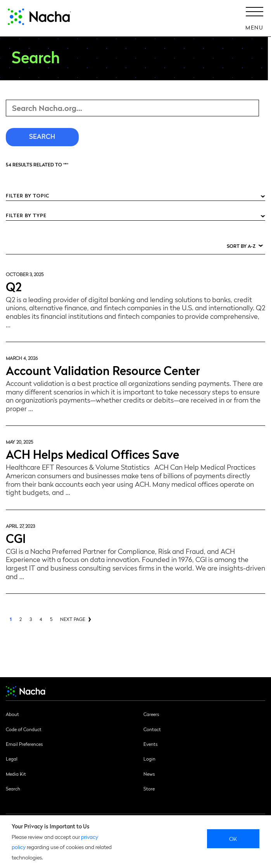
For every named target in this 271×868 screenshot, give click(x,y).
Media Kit (16, 774)
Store (149, 788)
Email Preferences (24, 744)
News (149, 774)
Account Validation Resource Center (103, 370)
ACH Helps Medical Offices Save (92, 454)
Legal (12, 759)
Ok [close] (233, 839)
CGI (16, 538)
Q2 (14, 286)
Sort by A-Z (241, 246)
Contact (152, 729)
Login (149, 759)
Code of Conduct (24, 729)
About (12, 714)
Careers (151, 714)
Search (13, 788)
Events (150, 744)
